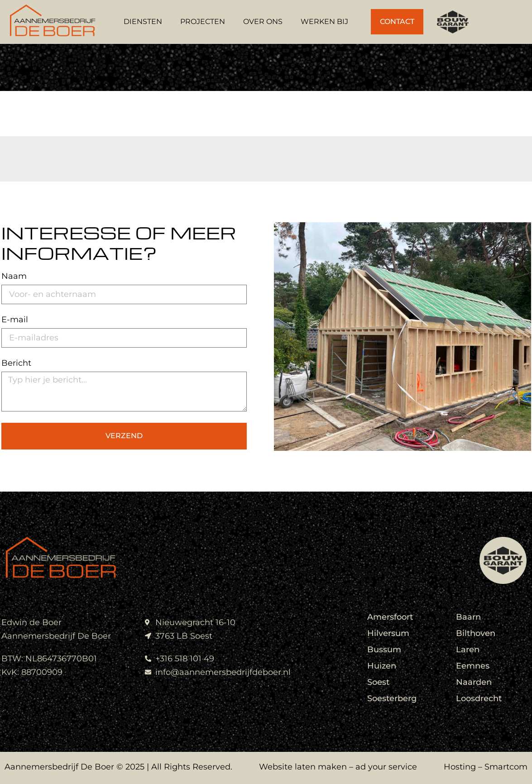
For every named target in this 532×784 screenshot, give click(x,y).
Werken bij (324, 22)
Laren (468, 650)
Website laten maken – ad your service (338, 767)
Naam (14, 277)
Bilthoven (476, 633)
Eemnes (473, 666)
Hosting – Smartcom (486, 767)
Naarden (474, 682)
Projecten (203, 22)
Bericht (16, 363)
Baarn (468, 617)
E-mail (15, 320)
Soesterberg (392, 698)
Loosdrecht (479, 698)
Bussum (384, 650)
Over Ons (263, 22)
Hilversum (388, 633)
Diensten (143, 22)
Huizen (382, 666)
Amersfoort (390, 617)
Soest (378, 682)
